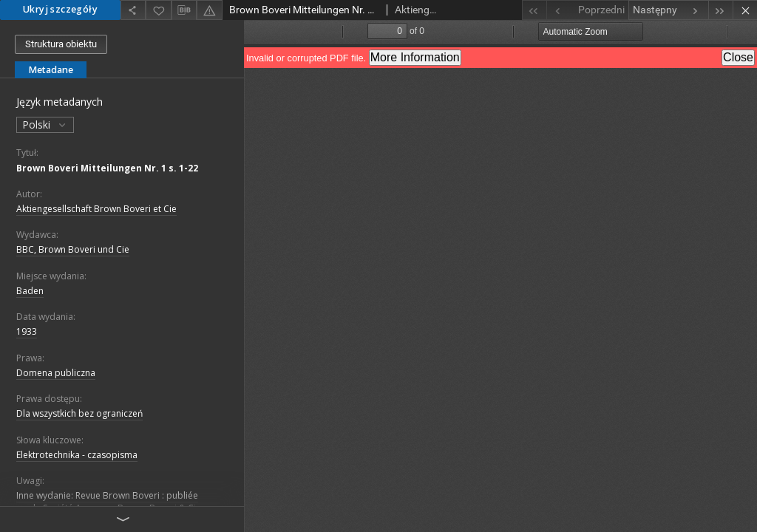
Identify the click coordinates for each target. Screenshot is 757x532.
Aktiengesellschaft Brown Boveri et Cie (96, 209)
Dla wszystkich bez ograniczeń (79, 413)
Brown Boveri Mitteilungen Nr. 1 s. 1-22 (107, 168)
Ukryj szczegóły (60, 9)
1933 (27, 331)
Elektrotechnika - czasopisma (77, 455)
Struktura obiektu (61, 44)
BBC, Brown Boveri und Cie (73, 249)
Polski (45, 125)
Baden (30, 291)
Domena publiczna (56, 373)
